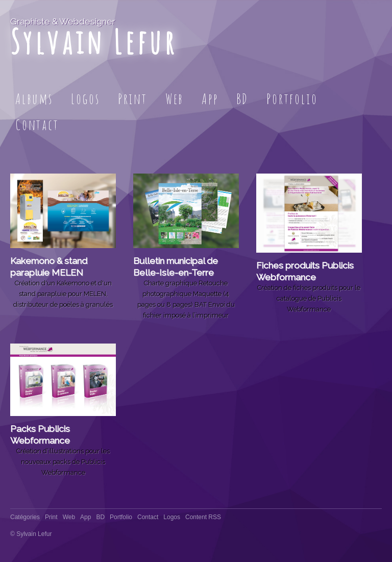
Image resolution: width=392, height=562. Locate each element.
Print (133, 99)
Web (175, 99)
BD (243, 99)
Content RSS (203, 517)
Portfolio (292, 99)
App (210, 99)
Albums (34, 99)
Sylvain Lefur (94, 42)
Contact (37, 125)
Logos (85, 99)
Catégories (25, 517)
